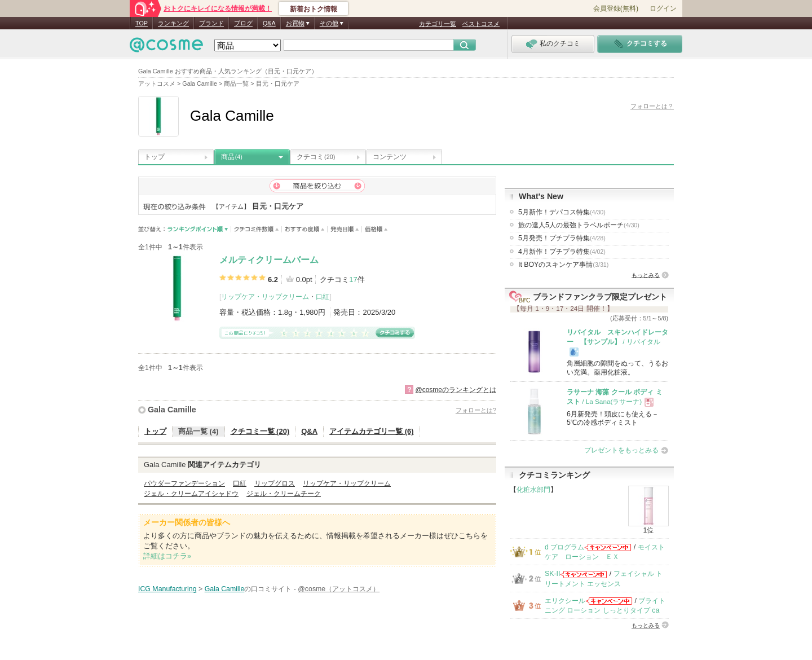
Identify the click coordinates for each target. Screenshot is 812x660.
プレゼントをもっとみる (621, 450)
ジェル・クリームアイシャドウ (191, 494)
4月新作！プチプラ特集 (562, 252)
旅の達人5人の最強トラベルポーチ (579, 225)
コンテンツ (390, 157)
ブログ (243, 23)
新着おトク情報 (314, 9)
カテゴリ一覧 (438, 24)
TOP (142, 23)
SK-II (552, 574)
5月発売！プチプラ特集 (562, 238)
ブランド (211, 23)
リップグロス (275, 483)
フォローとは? (476, 410)
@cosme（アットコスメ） (339, 589)
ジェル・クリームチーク (284, 494)
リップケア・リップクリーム (265, 297)
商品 (232, 157)
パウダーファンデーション (184, 483)
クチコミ (316, 157)
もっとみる (646, 275)
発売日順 (345, 229)
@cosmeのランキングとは (456, 390)
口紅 (323, 297)
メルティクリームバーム (269, 260)
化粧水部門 (533, 490)
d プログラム (564, 547)
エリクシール (565, 601)
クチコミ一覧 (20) (260, 431)
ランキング (173, 23)
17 (353, 280)
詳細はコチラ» (167, 556)
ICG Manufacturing (167, 589)
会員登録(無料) (616, 8)
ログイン (663, 8)
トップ (155, 157)
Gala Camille (172, 410)
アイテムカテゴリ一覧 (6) (372, 431)
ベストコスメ (481, 24)
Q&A (269, 23)
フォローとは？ (652, 106)
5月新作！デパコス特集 (562, 212)
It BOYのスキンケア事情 (563, 265)
